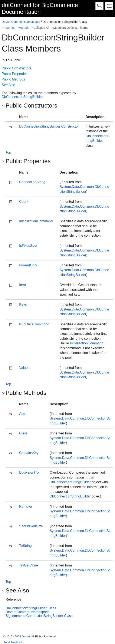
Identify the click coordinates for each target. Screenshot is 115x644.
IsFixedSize (28, 246)
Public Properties (15, 74)
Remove (26, 507)
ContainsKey (29, 453)
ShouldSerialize (31, 526)
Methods (24, 28)
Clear (23, 433)
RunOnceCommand (34, 324)
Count (24, 202)
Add (22, 414)
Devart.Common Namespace (21, 22)
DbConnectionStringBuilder (22, 97)
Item (22, 285)
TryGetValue (29, 565)
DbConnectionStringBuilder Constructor (49, 126)
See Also (8, 85)
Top (8, 152)
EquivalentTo (29, 472)
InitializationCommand (36, 221)
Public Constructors (17, 68)
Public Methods (13, 79)
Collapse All (41, 28)
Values (24, 368)
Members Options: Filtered (71, 28)
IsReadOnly (28, 265)
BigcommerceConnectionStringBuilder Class (39, 616)
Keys (23, 304)
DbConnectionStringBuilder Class (31, 608)
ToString (25, 546)
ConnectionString (32, 182)
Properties (9, 28)
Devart (26, 636)
